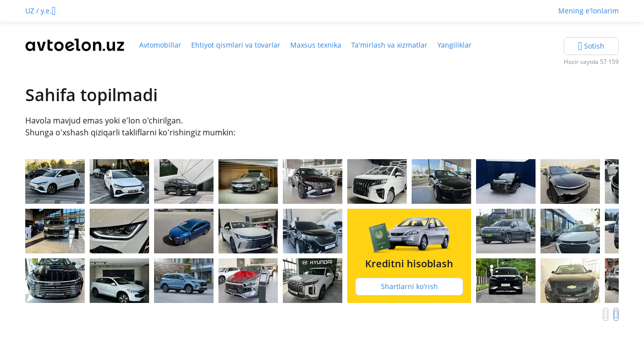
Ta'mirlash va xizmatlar (389, 45)
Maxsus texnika (316, 45)
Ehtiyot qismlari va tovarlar (236, 45)
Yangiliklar (455, 45)
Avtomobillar (160, 45)
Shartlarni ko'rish (409, 286)
